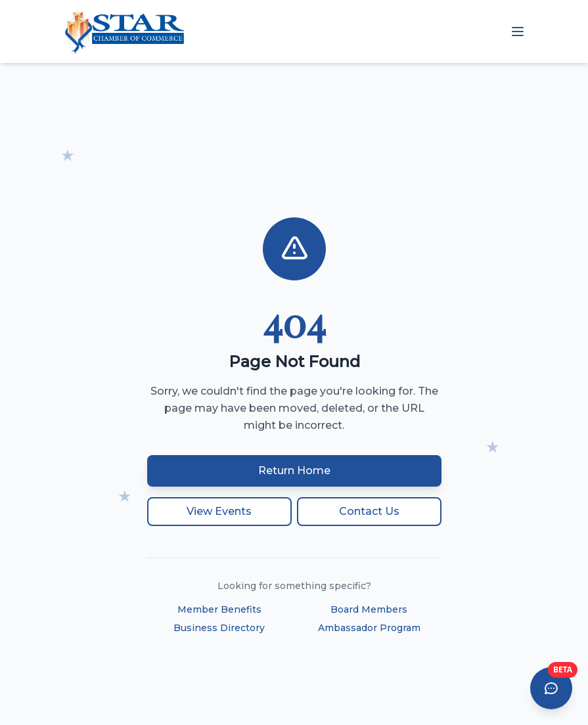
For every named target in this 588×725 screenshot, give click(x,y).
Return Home (294, 471)
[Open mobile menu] (518, 32)
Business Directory (219, 628)
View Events (219, 511)
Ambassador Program (369, 628)
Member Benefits (219, 609)
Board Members (369, 609)
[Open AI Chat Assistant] (551, 688)
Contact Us (369, 511)
